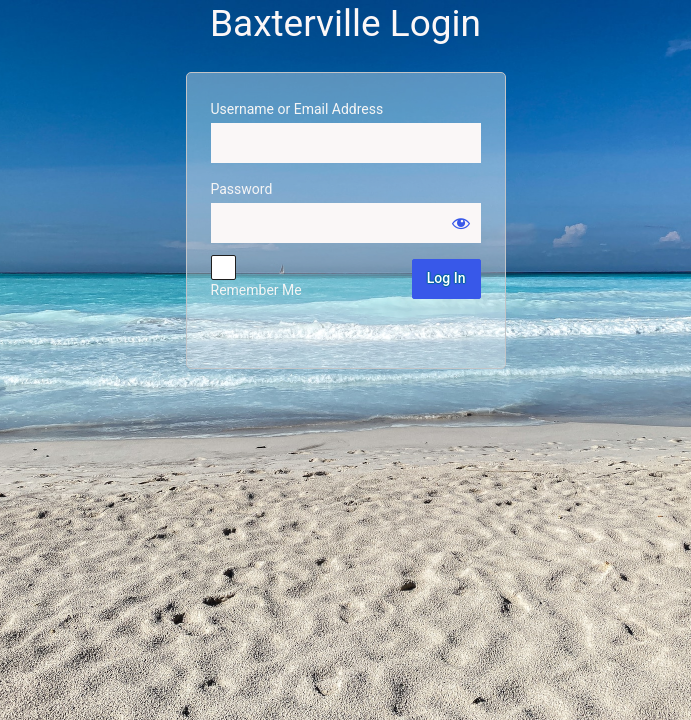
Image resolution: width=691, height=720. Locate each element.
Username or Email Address (297, 109)
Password (242, 189)
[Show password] (461, 223)
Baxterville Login (345, 23)
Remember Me (256, 290)
